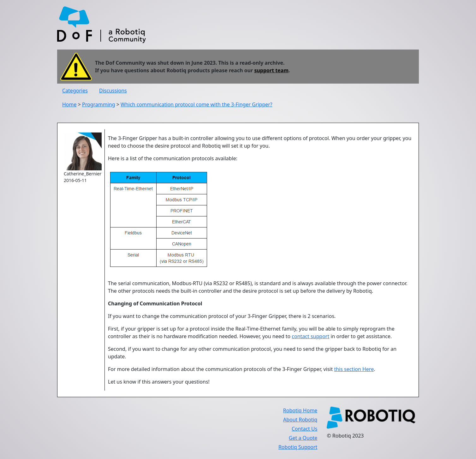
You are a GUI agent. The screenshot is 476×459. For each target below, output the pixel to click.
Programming (99, 104)
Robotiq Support (298, 447)
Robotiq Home (300, 410)
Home (69, 104)
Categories (75, 91)
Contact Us (304, 429)
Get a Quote (303, 438)
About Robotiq (300, 420)
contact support (310, 336)
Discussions (113, 91)
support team (271, 70)
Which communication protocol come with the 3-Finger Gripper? (196, 104)
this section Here (354, 369)
